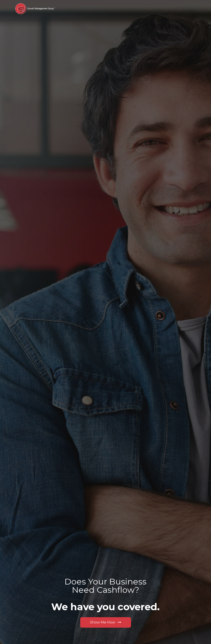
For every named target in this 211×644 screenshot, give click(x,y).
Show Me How (106, 622)
